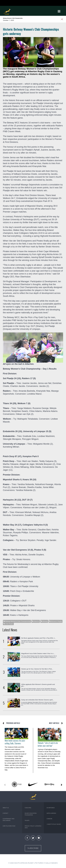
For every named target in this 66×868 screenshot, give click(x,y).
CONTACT (5, 813)
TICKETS (27, 820)
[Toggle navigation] (59, 11)
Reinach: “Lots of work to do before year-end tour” (48, 744)
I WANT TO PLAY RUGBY (54, 824)
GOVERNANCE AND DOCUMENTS (9, 820)
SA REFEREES (51, 808)
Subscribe (33, 848)
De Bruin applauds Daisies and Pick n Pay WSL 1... (39, 638)
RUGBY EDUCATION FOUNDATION (31, 814)
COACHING (28, 808)
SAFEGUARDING (51, 813)
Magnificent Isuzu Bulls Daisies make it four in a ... (38, 653)
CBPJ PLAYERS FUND (9, 826)
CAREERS (49, 819)
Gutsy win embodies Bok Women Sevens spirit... (38, 700)
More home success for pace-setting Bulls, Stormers (15, 742)
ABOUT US (6, 808)
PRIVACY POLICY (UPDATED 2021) (33, 827)
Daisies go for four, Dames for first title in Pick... (37, 669)
